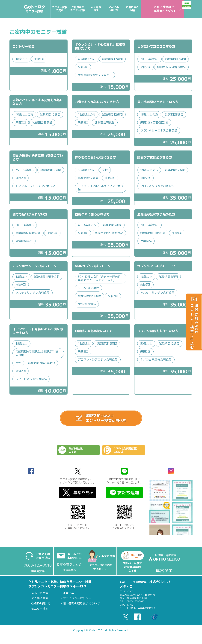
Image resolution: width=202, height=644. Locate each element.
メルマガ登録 (40, 596)
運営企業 (68, 596)
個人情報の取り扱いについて (81, 606)
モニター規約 (40, 611)
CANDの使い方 (41, 606)
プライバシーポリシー (77, 601)
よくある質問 (40, 601)
